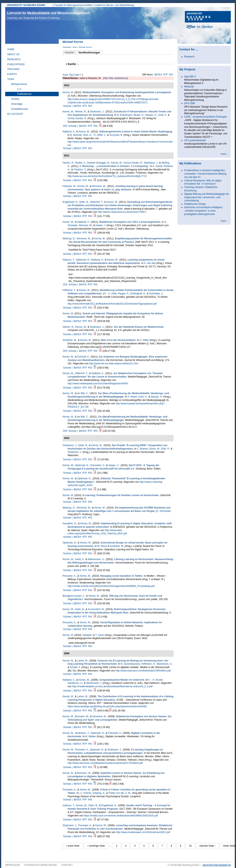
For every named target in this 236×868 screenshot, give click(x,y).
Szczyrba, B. (116, 135)
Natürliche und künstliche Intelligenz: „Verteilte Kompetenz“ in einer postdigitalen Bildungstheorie (204, 211)
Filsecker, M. (69, 186)
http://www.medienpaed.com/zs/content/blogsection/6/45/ (98, 384)
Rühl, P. (165, 449)
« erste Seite (73, 846)
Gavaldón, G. (70, 523)
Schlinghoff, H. (138, 294)
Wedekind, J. (151, 163)
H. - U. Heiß (110, 294)
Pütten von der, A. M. (120, 793)
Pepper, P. (123, 294)
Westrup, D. (69, 239)
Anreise (15, 99)
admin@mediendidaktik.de (217, 865)
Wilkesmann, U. (96, 559)
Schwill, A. (75, 667)
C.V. (19, 89)
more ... (225, 154)
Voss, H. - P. (89, 135)
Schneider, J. (156, 294)
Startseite (67, 47)
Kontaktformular (20, 109)
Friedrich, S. (80, 170)
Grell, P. (163, 115)
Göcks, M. (155, 449)
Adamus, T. (69, 260)
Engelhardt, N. (70, 202)
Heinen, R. (81, 112)
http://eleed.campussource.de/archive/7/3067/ (122, 212)
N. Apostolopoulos (130, 664)
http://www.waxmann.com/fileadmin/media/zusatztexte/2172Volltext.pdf (105, 763)
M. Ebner (102, 546)
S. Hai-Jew (150, 263)
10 (190, 846)
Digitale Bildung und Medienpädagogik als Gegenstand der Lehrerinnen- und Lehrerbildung (207, 197)
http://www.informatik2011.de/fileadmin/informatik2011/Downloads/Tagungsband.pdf (112, 304)
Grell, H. (143, 397)
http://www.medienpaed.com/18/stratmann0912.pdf (143, 832)
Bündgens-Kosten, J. (74, 596)
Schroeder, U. (98, 465)
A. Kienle (158, 166)
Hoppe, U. (114, 465)
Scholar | (68, 106)
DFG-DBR (190, 103)
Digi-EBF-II (190, 77)
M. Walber (91, 736)
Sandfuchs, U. (75, 683)
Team (75, 47)
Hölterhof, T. (96, 202)
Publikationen (24, 94)
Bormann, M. (99, 186)
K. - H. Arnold (155, 680)
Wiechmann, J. (94, 683)
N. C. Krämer (84, 793)
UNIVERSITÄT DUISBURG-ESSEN (26, 5)
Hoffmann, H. (148, 664)
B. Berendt (76, 135)
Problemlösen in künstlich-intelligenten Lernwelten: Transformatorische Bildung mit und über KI (205, 174)
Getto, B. (84, 202)
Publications (16, 64)
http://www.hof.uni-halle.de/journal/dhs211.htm (114, 364)
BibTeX (158, 75)
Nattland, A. (69, 132)
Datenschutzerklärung (41, 865)
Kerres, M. (68, 112)
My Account (15, 114)
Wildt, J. (102, 135)
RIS (171, 75)
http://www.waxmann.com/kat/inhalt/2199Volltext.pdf (143, 671)
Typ (71, 75)
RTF (165, 75)
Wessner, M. (85, 225)
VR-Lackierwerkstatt (195, 140)
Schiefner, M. (70, 340)
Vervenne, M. (84, 239)
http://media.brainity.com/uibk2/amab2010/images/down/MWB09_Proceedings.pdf (111, 586)
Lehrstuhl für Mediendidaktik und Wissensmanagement (48, 15)
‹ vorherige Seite (96, 846)
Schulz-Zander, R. (77, 118)
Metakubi (189, 87)
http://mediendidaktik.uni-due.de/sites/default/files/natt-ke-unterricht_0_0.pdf (112, 686)
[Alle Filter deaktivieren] (116, 78)
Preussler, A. (69, 576)
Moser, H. (139, 115)
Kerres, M (68, 92)
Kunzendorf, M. (96, 609)
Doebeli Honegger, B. (98, 163)
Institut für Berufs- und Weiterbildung (115, 5)
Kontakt (67, 865)
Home (11, 49)
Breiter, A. (80, 163)
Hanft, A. (80, 559)
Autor (66, 75)
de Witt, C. (83, 393)
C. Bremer (142, 449)
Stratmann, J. (97, 112)
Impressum (12, 865)
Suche (73, 64)
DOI (65, 126)
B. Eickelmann (125, 115)
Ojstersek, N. (83, 260)
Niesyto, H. (151, 115)
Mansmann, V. (164, 664)
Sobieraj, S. (99, 793)
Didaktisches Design (195, 204)
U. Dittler (144, 340)
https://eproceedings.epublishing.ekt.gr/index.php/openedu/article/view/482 (107, 706)
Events (12, 74)
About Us (13, 54)
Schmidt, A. (83, 357)
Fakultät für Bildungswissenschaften (73, 5)
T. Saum (100, 635)
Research (14, 59)
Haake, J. (101, 225)
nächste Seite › (207, 846)
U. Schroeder (164, 511)
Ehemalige (17, 104)
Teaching (13, 69)
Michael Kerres (85, 47)
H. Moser (132, 397)
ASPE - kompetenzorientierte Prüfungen (206, 117)
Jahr (77, 75)
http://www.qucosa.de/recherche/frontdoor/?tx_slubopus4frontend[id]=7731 (107, 176)
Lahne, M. (83, 661)
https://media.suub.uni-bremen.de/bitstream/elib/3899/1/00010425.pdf (121, 816)
